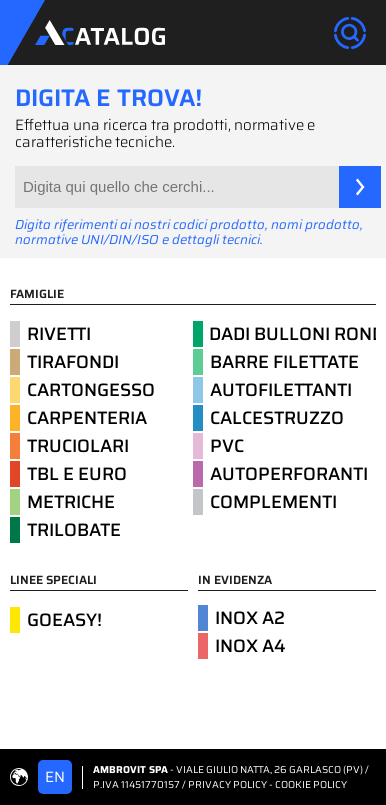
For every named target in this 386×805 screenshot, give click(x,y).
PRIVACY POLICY (227, 784)
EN (55, 777)
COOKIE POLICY (311, 784)
